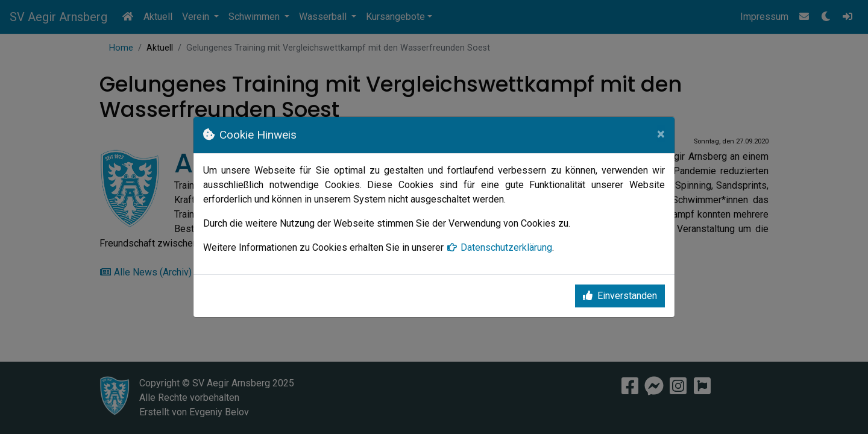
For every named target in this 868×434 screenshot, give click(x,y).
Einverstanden (620, 296)
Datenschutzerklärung (499, 247)
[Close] (661, 134)
